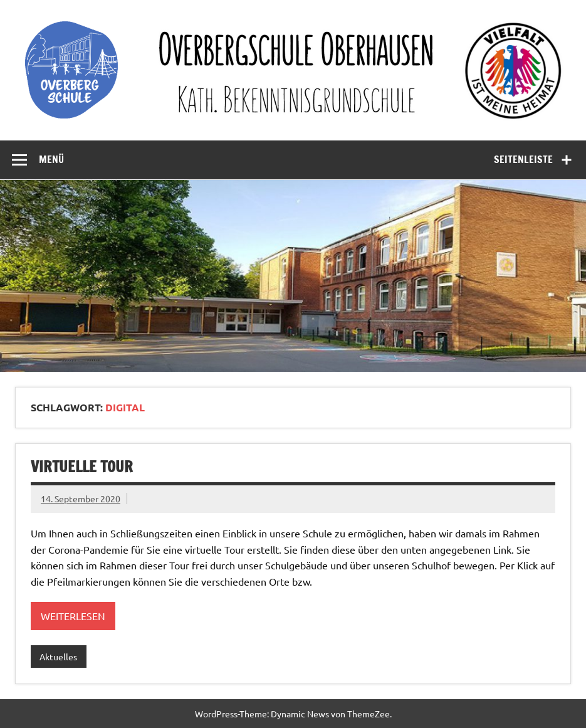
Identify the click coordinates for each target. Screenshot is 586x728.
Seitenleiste (523, 159)
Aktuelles (58, 657)
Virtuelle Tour (82, 467)
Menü (51, 159)
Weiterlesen (73, 616)
